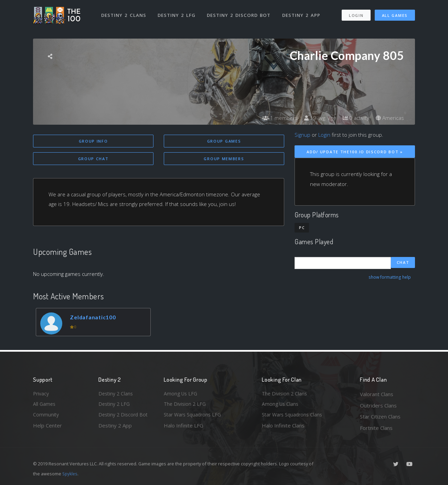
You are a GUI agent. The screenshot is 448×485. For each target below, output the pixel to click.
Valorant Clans (377, 394)
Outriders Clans (378, 405)
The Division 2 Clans (285, 394)
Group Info (93, 141)
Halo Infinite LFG (184, 428)
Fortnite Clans (376, 428)
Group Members (224, 159)
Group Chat (93, 159)
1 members (275, 118)
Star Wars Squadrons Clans (294, 416)
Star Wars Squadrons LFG (194, 416)
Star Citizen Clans (380, 416)
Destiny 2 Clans (124, 13)
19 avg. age (317, 118)
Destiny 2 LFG (177, 13)
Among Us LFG (181, 394)
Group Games (224, 141)
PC (302, 228)
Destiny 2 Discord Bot (240, 13)
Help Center (47, 428)
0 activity (354, 118)
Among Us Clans (281, 405)
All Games (395, 13)
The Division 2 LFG (186, 405)
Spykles (70, 474)
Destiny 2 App (302, 13)
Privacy (42, 394)
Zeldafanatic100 (95, 318)
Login (356, 13)
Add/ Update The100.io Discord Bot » (355, 152)
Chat (403, 263)
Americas (389, 118)
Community (46, 416)
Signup (302, 135)
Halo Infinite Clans (283, 428)
